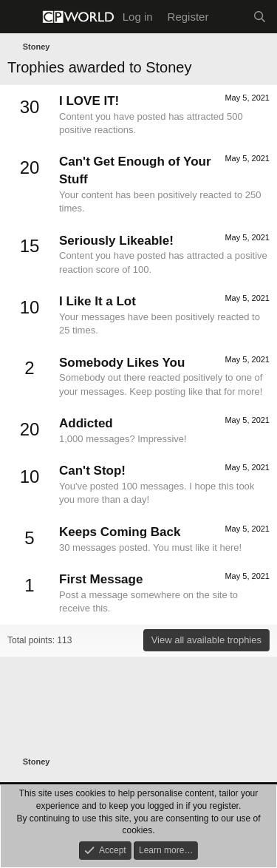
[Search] (260, 17)
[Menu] (20, 17)
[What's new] (230, 17)
